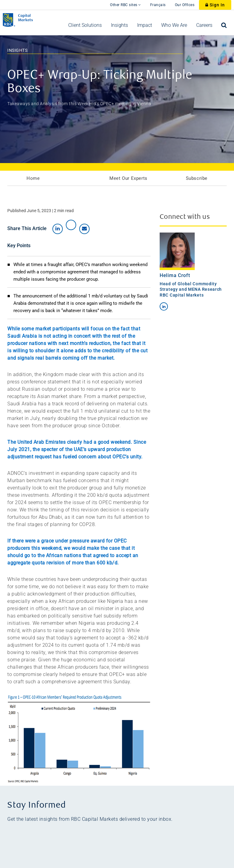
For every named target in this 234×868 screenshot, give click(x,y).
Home (33, 178)
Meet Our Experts (128, 178)
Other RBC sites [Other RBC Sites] (126, 5)
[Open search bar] (224, 25)
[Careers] (204, 25)
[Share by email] (84, 229)
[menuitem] (85, 25)
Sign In (215, 5)
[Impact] (145, 25)
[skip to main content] (101, 2)
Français (158, 5)
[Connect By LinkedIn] (164, 306)
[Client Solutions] (85, 25)
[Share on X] (71, 225)
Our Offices (185, 5)
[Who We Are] (174, 25)
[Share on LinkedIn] (58, 229)
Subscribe (197, 178)
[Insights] (119, 25)
